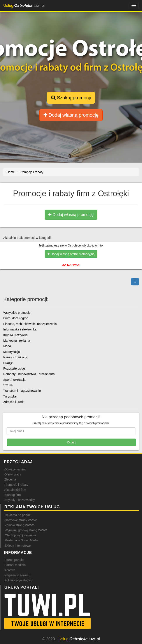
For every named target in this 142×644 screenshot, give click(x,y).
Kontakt (10, 570)
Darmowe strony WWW (21, 520)
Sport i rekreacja (14, 380)
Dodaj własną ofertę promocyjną (71, 254)
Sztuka (8, 385)
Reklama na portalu (18, 515)
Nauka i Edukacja (15, 357)
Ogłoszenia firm (15, 469)
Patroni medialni (15, 565)
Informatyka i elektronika (20, 329)
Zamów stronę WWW (19, 525)
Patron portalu (14, 560)
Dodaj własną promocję (71, 115)
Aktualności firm (15, 490)
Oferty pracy (13, 474)
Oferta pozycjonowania (20, 535)
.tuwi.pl (24, 5)
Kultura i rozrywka (15, 335)
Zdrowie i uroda (14, 402)
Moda (7, 346)
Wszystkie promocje (17, 313)
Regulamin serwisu (17, 575)
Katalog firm (13, 495)
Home (11, 172)
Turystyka (10, 396)
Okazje (8, 363)
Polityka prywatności (18, 580)
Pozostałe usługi (14, 368)
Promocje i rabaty (16, 485)
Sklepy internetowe (18, 546)
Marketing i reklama (17, 341)
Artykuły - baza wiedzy (20, 500)
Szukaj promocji (71, 98)
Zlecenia (10, 479)
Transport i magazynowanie (22, 391)
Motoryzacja (11, 352)
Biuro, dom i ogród (16, 318)
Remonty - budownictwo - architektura (29, 374)
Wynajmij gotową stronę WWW (26, 530)
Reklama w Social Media (22, 540)
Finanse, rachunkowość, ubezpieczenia (30, 324)
